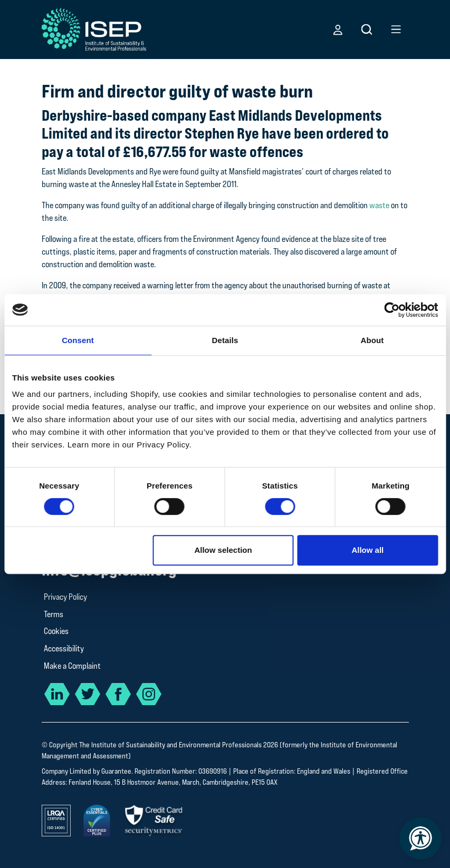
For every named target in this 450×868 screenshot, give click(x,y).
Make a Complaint (72, 666)
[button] (338, 30)
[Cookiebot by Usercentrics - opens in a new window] (392, 310)
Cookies (56, 631)
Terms (54, 614)
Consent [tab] (78, 340)
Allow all (367, 550)
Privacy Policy (65, 597)
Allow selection (223, 550)
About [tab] (372, 340)
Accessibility (64, 648)
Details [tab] (225, 340)
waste (379, 205)
